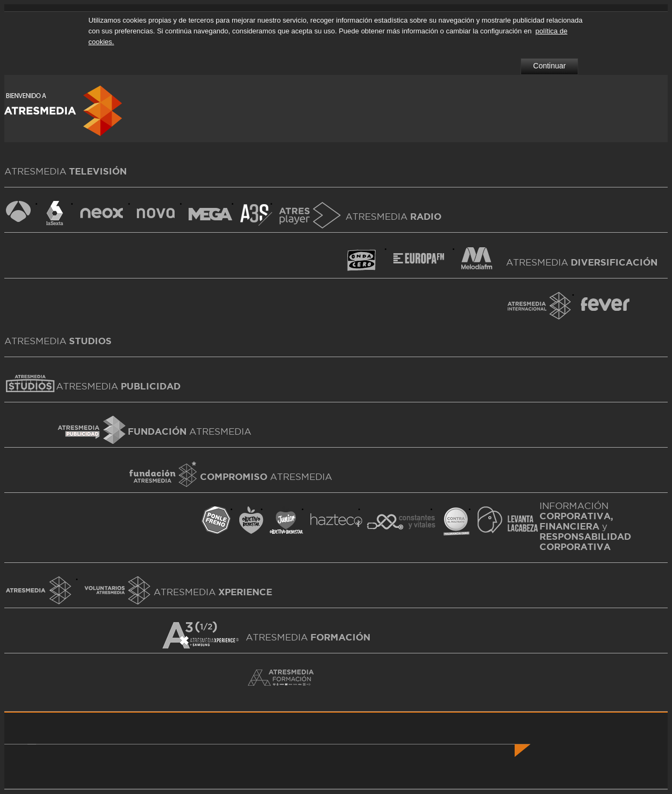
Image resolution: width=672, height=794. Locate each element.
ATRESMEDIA (118, 386)
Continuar (549, 66)
